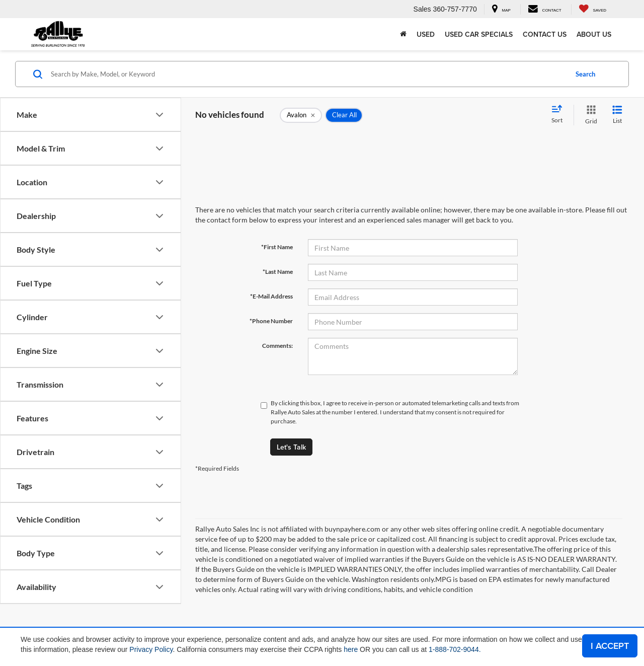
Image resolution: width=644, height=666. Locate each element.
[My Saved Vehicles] (592, 9)
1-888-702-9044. (455, 649)
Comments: (277, 346)
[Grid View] (589, 115)
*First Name (277, 247)
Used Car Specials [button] (479, 34)
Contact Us (545, 34)
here (351, 649)
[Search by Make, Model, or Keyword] (308, 74)
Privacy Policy (151, 649)
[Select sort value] (560, 115)
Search (585, 74)
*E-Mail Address (271, 296)
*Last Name (278, 272)
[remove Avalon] (301, 115)
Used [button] (426, 34)
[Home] (403, 34)
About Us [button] (594, 34)
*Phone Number (271, 321)
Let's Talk (291, 447)
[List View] (617, 115)
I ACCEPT (610, 646)
